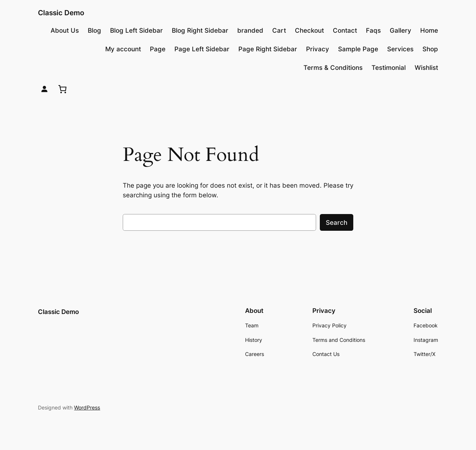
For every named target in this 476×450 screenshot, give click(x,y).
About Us (65, 30)
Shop (430, 49)
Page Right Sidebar (268, 49)
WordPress (87, 407)
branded (250, 30)
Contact (345, 30)
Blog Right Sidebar (200, 30)
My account (123, 49)
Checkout (309, 30)
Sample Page (358, 49)
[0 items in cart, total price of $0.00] (62, 89)
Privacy (318, 49)
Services (400, 49)
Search (337, 223)
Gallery (401, 30)
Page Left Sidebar (202, 49)
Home (429, 30)
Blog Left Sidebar (136, 30)
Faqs (373, 30)
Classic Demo (61, 13)
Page (158, 49)
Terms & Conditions (333, 68)
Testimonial (389, 68)
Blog (94, 30)
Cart (279, 30)
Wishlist (426, 68)
